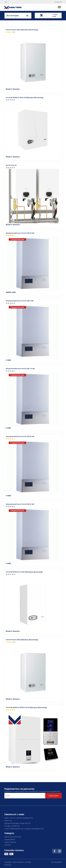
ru (6, 2)
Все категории (13, 16)
